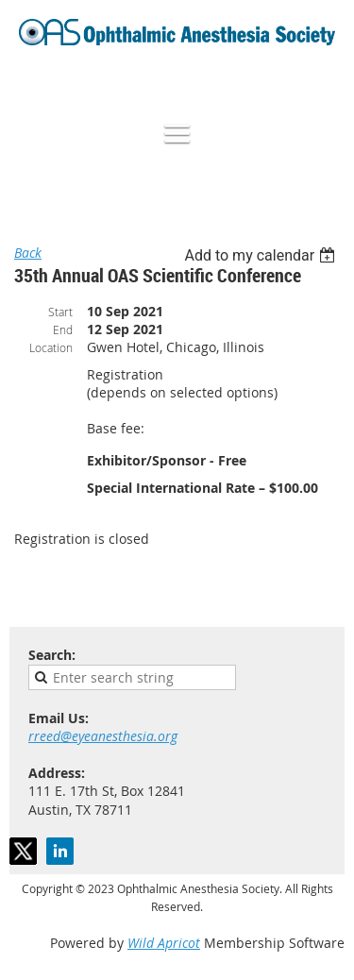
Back (28, 253)
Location (51, 347)
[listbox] (262, 255)
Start (60, 312)
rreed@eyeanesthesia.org (103, 736)
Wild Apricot (164, 943)
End (63, 329)
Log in (326, 86)
